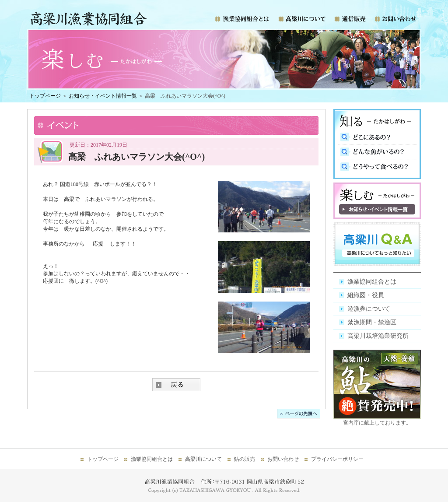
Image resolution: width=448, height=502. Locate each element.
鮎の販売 (245, 459)
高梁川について (203, 459)
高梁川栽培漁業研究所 (378, 336)
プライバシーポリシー (337, 459)
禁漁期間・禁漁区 (372, 322)
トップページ (45, 96)
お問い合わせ (283, 459)
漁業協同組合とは (372, 282)
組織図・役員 (366, 295)
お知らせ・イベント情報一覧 (103, 96)
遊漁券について (369, 309)
